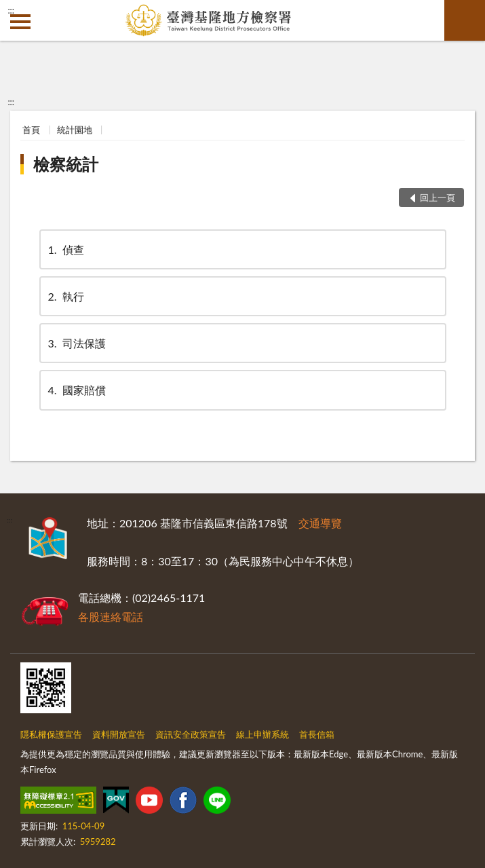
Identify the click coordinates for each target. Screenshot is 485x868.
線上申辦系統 (263, 734)
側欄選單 (20, 22)
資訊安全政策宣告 (191, 734)
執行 (65, 296)
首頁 (31, 130)
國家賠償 (76, 390)
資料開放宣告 (119, 734)
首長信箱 (317, 734)
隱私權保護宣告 (51, 734)
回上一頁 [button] (438, 197)
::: (11, 10)
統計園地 (75, 130)
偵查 (65, 249)
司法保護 (76, 343)
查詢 (465, 20)
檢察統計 (66, 164)
